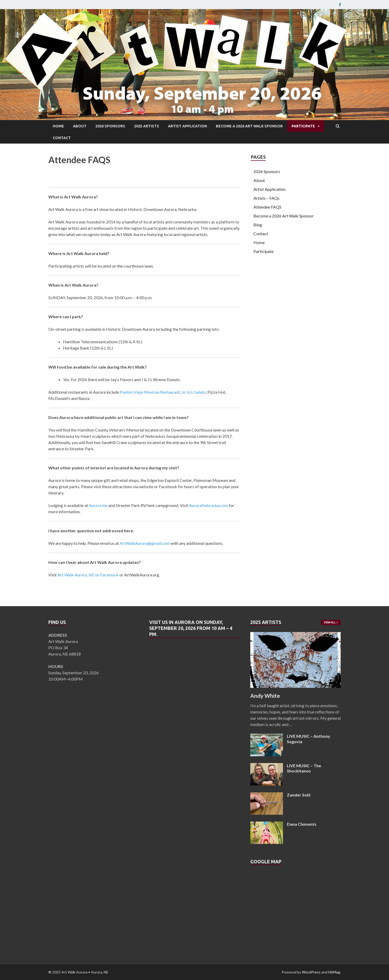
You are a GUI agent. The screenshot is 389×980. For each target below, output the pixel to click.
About (80, 126)
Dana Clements (302, 824)
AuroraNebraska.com (208, 505)
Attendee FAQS (267, 207)
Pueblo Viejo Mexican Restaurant (150, 392)
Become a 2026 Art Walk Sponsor (249, 126)
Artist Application (187, 126)
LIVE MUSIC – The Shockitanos (304, 768)
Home (58, 126)
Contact (62, 138)
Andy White (265, 696)
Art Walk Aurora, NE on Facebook (88, 575)
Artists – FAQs (266, 198)
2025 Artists (147, 126)
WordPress (311, 972)
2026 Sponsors (110, 126)
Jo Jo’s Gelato (194, 392)
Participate (303, 126)
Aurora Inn (98, 505)
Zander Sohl (299, 795)
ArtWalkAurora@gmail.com (145, 543)
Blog (258, 225)
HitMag (334, 972)
